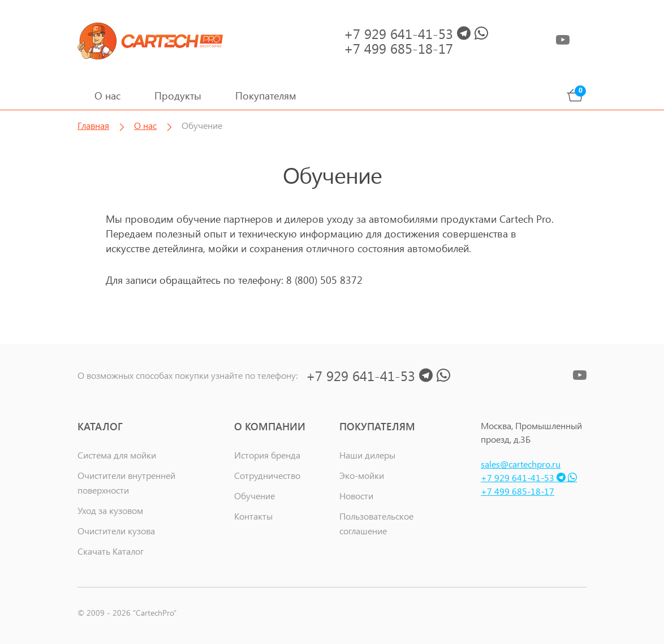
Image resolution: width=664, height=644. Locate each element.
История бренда (267, 455)
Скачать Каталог (111, 551)
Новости (356, 496)
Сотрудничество (267, 475)
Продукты (178, 96)
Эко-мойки (362, 475)
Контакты (253, 516)
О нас (107, 96)
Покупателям (266, 96)
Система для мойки (117, 455)
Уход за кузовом (110, 510)
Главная (93, 125)
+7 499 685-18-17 (518, 491)
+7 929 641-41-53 (529, 477)
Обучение (255, 496)
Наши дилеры (367, 455)
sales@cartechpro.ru (521, 464)
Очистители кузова (116, 531)
